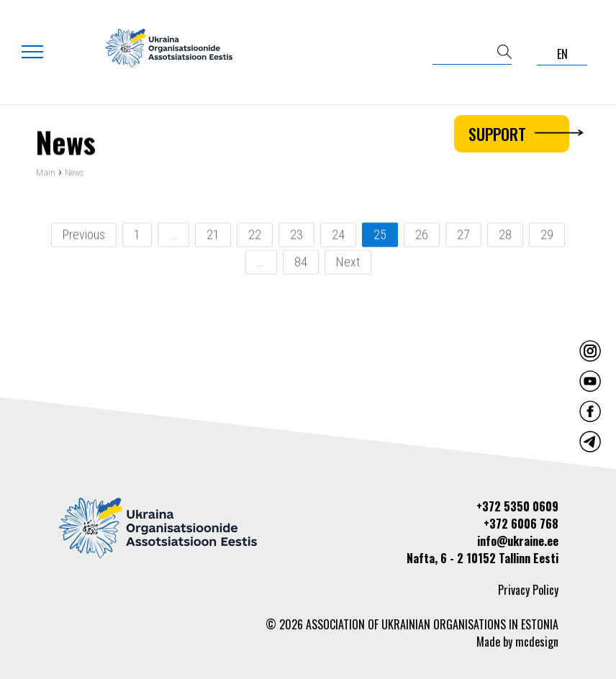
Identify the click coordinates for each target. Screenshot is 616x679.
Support (519, 134)
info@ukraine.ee (518, 541)
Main (46, 174)
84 (301, 263)
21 (213, 236)
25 (380, 236)
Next (348, 263)
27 (463, 236)
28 (505, 236)
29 (547, 236)
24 (338, 236)
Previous (84, 236)
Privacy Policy (528, 590)
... (173, 236)
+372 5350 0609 (517, 506)
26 (422, 236)
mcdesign (537, 642)
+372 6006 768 (521, 524)
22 (255, 236)
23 (296, 236)
